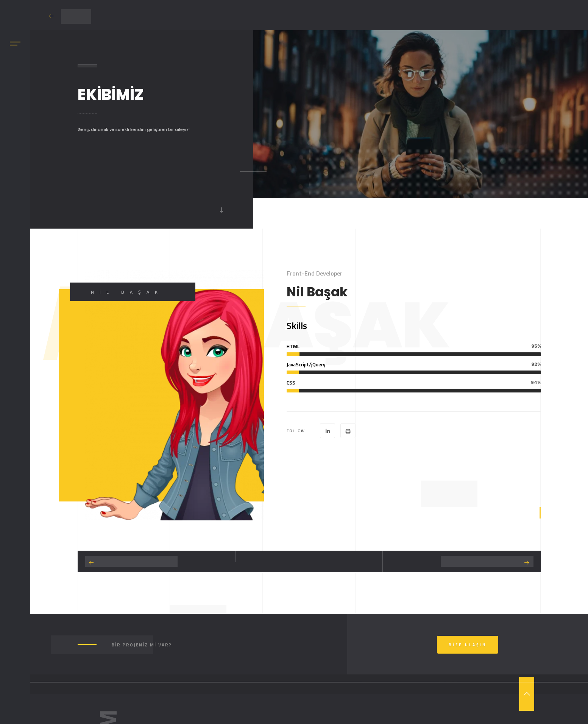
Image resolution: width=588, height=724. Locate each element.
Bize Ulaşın (468, 645)
